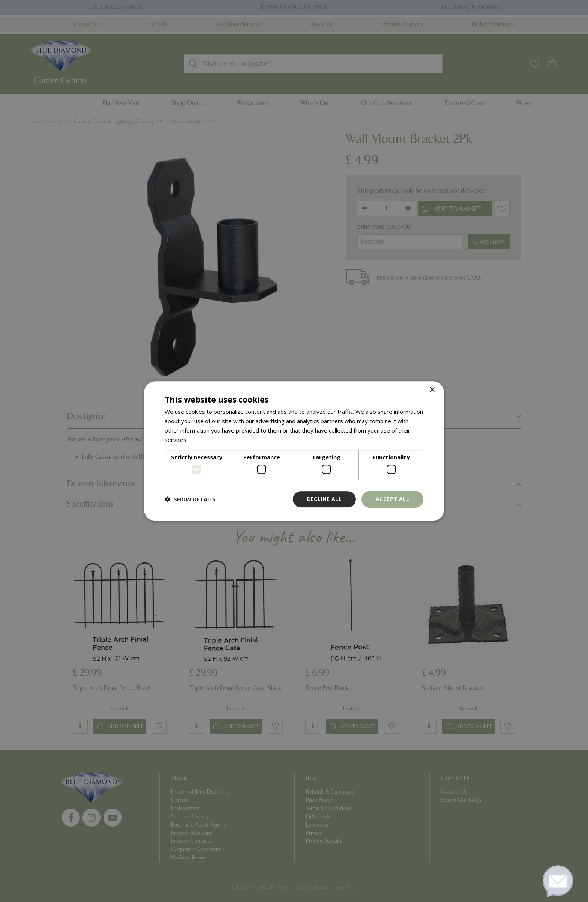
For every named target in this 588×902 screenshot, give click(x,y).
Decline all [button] (324, 499)
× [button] (432, 390)
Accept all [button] (392, 499)
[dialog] (294, 451)
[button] (190, 499)
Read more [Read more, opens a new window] (203, 440)
